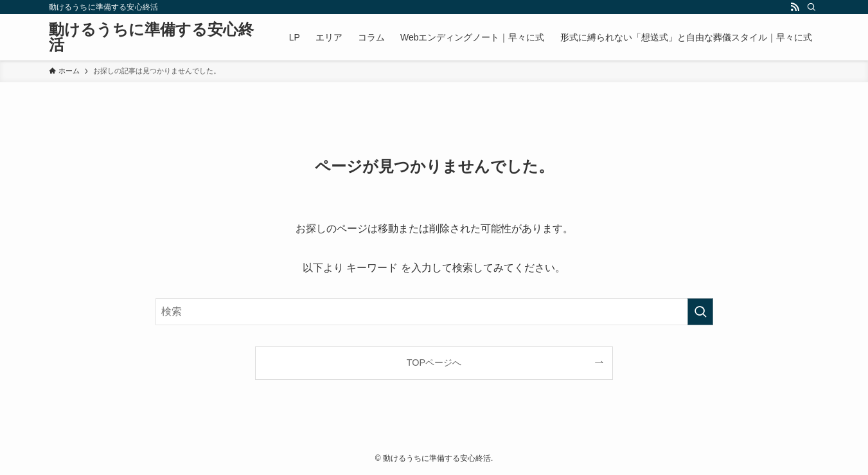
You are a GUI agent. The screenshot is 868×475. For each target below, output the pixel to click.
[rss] (795, 7)
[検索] (811, 7)
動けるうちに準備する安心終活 (151, 37)
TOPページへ (434, 363)
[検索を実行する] (700, 312)
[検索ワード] (434, 312)
